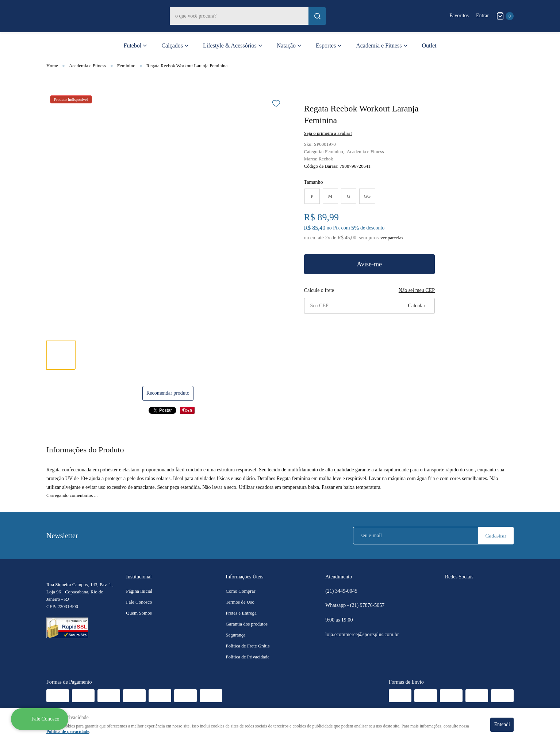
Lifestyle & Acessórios (230, 45)
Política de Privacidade (248, 657)
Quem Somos (139, 613)
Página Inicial (139, 591)
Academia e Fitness (379, 45)
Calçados (172, 45)
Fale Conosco (139, 602)
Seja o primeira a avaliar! (328, 133)
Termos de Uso (240, 602)
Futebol (133, 45)
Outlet (429, 45)
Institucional (139, 577)
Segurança (235, 635)
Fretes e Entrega (241, 613)
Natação (286, 45)
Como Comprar (240, 591)
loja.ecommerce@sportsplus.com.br (362, 634)
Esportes (326, 45)
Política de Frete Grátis (248, 646)
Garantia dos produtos (247, 624)
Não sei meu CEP (417, 290)
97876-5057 (368, 605)
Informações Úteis (244, 577)
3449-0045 (341, 591)
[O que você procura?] (317, 16)
